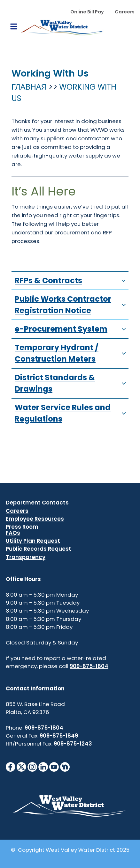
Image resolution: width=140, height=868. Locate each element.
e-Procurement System (72, 329)
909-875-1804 (89, 666)
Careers (125, 12)
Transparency (26, 557)
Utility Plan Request (33, 541)
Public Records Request (39, 549)
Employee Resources (35, 519)
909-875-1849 (59, 736)
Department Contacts (37, 503)
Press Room (22, 527)
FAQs (13, 533)
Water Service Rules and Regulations (72, 413)
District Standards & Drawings (72, 383)
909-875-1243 (73, 744)
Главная (29, 87)
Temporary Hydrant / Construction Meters (72, 353)
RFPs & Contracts (72, 280)
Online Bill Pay (87, 12)
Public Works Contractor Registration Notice (72, 305)
